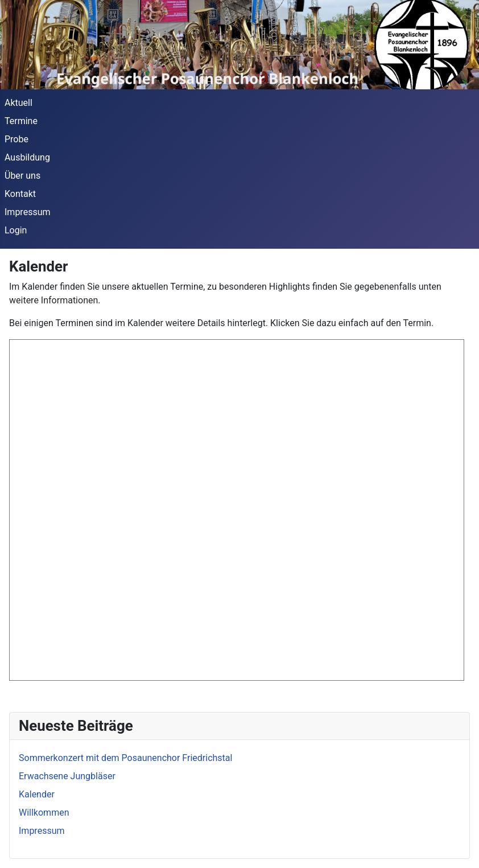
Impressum (28, 212)
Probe (16, 139)
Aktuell (18, 103)
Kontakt (20, 194)
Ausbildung (27, 157)
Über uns (22, 176)
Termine (21, 121)
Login (16, 230)
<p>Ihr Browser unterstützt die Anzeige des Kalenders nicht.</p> (237, 510)
